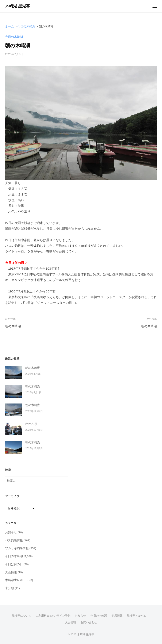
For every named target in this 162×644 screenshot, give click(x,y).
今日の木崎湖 (26, 26)
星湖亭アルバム (137, 616)
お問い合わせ (89, 622)
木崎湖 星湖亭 (18, 6)
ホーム (9, 26)
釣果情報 (117, 616)
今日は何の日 (14, 564)
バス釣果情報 (14, 540)
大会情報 (11, 572)
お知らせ (11, 532)
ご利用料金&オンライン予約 (53, 616)
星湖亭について (22, 616)
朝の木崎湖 (13, 326)
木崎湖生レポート (17, 580)
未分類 (9, 588)
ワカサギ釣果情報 (17, 548)
